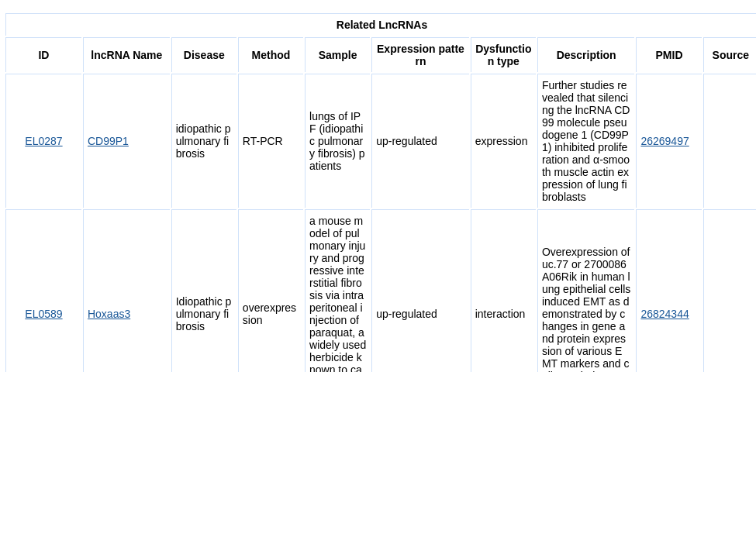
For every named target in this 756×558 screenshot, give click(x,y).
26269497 (665, 141)
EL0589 (43, 314)
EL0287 (43, 141)
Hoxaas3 (109, 314)
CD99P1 (108, 141)
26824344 (665, 314)
